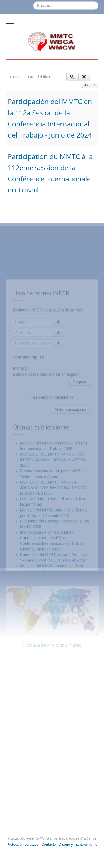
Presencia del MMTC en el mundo (52, 645)
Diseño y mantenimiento (78, 844)
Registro (80, 442)
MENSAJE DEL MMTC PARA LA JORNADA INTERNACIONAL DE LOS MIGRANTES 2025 (53, 548)
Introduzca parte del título (6, 73)
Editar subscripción (71, 470)
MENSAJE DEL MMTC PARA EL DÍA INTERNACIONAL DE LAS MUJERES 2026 (53, 520)
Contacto (49, 844)
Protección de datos (23, 844)
